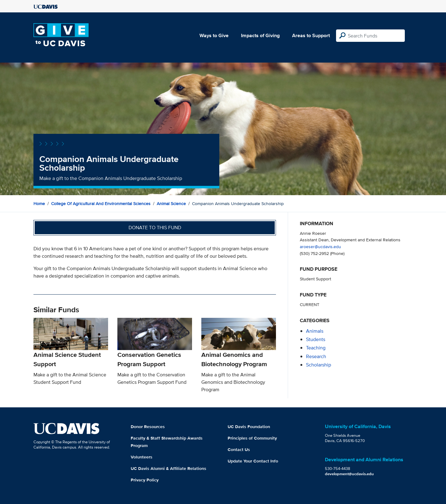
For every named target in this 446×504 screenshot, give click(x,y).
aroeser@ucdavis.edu (320, 246)
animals (315, 331)
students (316, 339)
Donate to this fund (155, 228)
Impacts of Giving (260, 35)
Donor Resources (148, 427)
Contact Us (239, 449)
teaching (316, 348)
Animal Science (171, 204)
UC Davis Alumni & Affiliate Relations (168, 468)
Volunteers (142, 457)
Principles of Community (252, 438)
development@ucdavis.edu (349, 474)
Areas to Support (311, 35)
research (316, 356)
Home (39, 204)
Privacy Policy (145, 480)
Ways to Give (214, 35)
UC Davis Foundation (249, 427)
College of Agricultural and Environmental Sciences (101, 204)
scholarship (319, 365)
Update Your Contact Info (253, 461)
